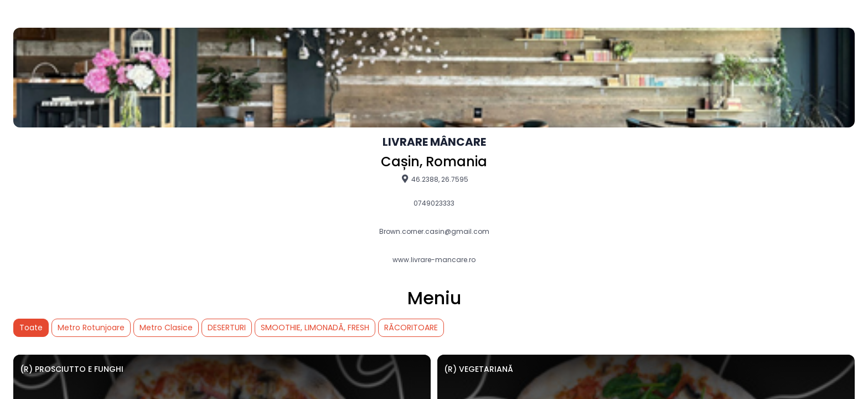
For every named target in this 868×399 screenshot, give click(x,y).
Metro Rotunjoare (91, 328)
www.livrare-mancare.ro (434, 260)
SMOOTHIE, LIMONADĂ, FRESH (315, 328)
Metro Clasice (166, 328)
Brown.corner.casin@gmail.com (434, 232)
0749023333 (434, 203)
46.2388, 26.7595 (434, 179)
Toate (31, 328)
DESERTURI (227, 328)
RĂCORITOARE (411, 328)
